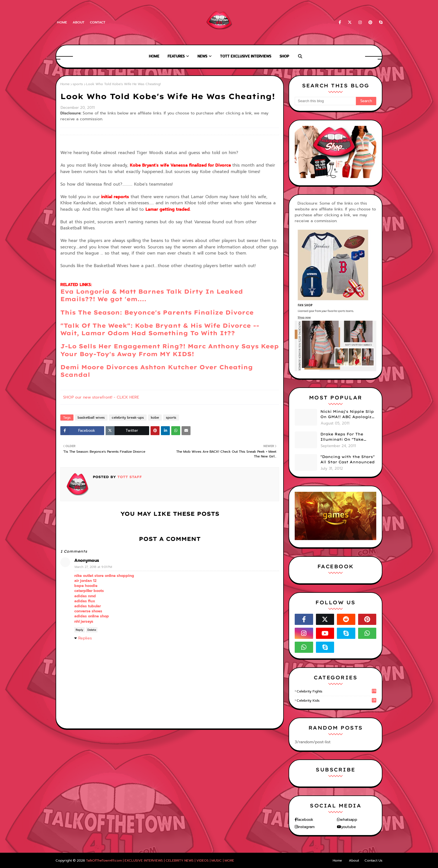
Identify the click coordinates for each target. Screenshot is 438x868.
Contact (98, 22)
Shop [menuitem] (284, 56)
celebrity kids (336, 701)
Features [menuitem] (176, 56)
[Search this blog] (325, 101)
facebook (305, 820)
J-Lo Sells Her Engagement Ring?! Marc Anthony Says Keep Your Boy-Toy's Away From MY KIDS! (170, 350)
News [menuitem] (202, 56)
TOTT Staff (129, 477)
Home (62, 22)
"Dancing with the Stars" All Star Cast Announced (347, 459)
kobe (155, 418)
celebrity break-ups (128, 418)
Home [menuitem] (154, 56)
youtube (348, 827)
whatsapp (349, 820)
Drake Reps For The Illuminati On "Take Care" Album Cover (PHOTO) (342, 437)
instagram (306, 827)
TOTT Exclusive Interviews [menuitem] (246, 56)
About (78, 22)
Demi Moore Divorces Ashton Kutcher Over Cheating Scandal (157, 371)
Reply (79, 630)
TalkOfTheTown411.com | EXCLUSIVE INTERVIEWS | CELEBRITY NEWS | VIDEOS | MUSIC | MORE (160, 860)
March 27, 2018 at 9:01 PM (93, 567)
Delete (92, 630)
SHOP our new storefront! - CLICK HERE (101, 397)
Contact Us (373, 860)
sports (78, 84)
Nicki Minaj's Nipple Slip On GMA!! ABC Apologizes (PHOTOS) (348, 414)
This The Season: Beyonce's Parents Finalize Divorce (157, 312)
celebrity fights (336, 691)
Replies (85, 638)
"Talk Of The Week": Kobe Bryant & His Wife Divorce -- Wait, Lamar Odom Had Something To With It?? (160, 329)
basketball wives (91, 418)
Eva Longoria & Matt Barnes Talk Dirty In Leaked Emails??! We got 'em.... (152, 295)
